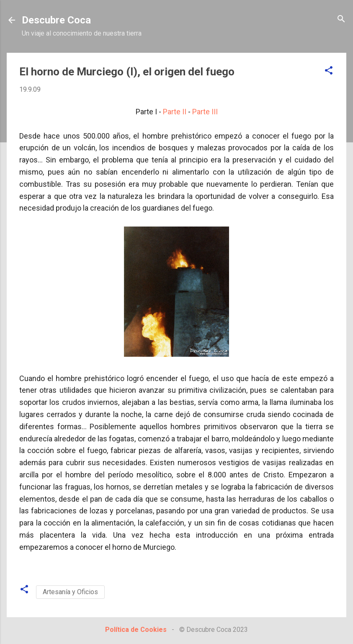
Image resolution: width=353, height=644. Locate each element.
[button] (329, 71)
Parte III (205, 112)
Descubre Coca (56, 20)
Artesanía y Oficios (70, 592)
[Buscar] (341, 19)
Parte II (175, 112)
